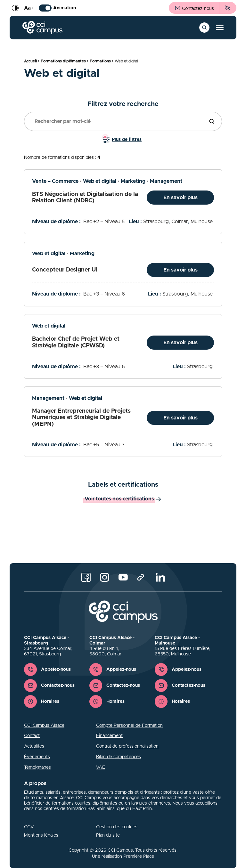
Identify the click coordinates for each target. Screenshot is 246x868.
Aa (29, 8)
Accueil (30, 61)
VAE (101, 767)
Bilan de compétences (119, 757)
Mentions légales (41, 835)
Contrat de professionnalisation (127, 746)
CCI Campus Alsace (44, 726)
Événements (37, 757)
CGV (29, 827)
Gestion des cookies (117, 827)
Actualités (34, 746)
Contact (32, 736)
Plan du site (108, 835)
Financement (109, 736)
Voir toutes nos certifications (119, 499)
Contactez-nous (194, 8)
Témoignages (37, 767)
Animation (57, 8)
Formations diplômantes (63, 61)
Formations (100, 61)
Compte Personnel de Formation (129, 726)
